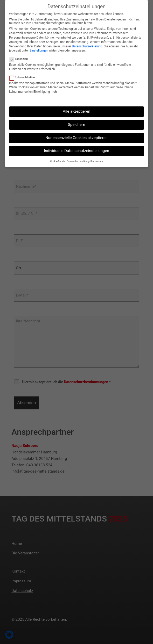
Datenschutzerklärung (87, 46)
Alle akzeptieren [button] (76, 111)
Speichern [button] (76, 125)
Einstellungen (39, 50)
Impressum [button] (97, 161)
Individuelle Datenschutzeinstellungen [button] (76, 151)
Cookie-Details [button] (58, 161)
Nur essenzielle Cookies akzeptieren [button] (76, 138)
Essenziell (18, 59)
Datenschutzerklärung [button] (78, 161)
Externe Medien (22, 77)
